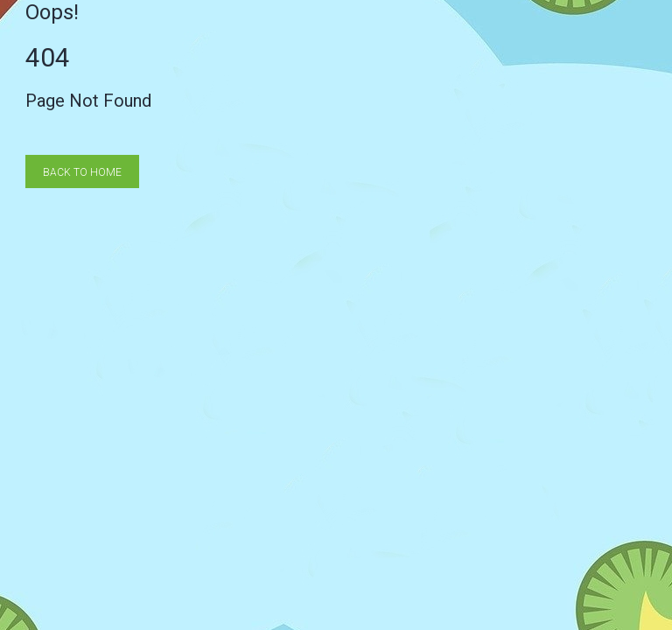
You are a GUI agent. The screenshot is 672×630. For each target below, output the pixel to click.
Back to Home (82, 172)
